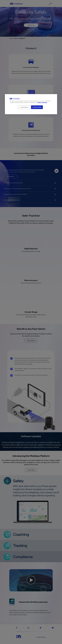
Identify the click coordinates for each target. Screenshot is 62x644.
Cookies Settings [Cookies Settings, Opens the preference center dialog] (24, 107)
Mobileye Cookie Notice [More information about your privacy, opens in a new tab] (42, 102)
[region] (31, 104)
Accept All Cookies (37, 107)
